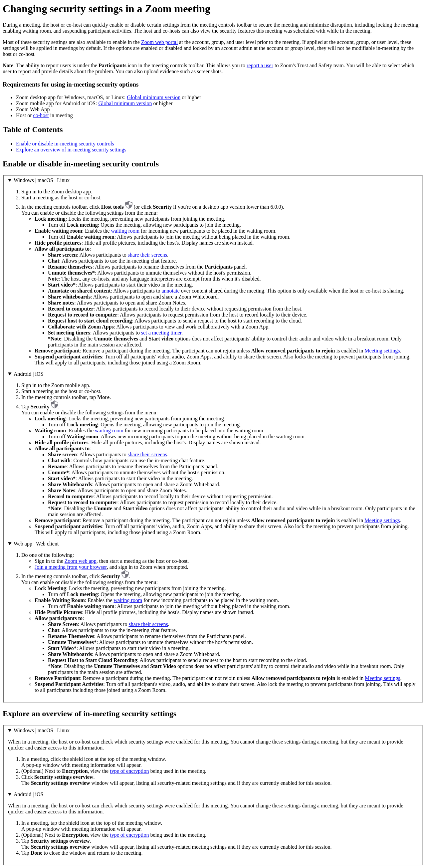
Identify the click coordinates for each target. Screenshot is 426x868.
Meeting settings (382, 351)
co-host (41, 115)
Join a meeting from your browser (71, 567)
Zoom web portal (159, 42)
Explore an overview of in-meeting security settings (71, 150)
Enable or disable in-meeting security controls (65, 144)
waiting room (125, 231)
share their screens (147, 255)
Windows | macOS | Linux (42, 180)
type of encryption (129, 771)
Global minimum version (154, 97)
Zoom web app (81, 561)
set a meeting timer (161, 333)
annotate (170, 291)
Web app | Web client (36, 544)
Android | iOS (28, 374)
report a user (260, 65)
